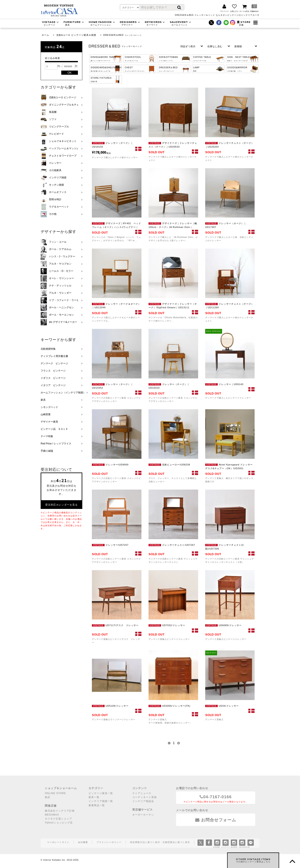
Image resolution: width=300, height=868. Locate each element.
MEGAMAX (52, 815)
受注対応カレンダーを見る (61, 505)
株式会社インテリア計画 (60, 811)
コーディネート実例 (144, 797)
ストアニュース (142, 793)
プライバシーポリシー (109, 842)
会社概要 (83, 842)
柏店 (47, 797)
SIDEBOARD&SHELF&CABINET (106, 69)
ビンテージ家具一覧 (101, 793)
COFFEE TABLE (202, 59)
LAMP (196, 69)
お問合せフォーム (216, 820)
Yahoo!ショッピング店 (59, 823)
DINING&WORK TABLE (103, 59)
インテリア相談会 (143, 801)
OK (70, 73)
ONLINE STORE (55, 793)
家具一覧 (94, 797)
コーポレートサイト (58, 842)
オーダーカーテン (143, 815)
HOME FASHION (102, 23)
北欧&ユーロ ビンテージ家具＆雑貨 (76, 35)
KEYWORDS (155, 23)
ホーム (45, 35)
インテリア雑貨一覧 (101, 801)
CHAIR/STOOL (133, 59)
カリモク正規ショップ (58, 819)
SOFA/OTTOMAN (168, 59)
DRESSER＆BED (114, 35)
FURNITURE (74, 23)
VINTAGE (51, 23)
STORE (244, 23)
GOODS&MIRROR (237, 69)
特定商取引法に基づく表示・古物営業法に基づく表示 (160, 842)
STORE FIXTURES (101, 80)
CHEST (135, 69)
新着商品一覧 (97, 805)
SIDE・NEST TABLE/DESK (242, 59)
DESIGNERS (130, 23)
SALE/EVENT (181, 23)
